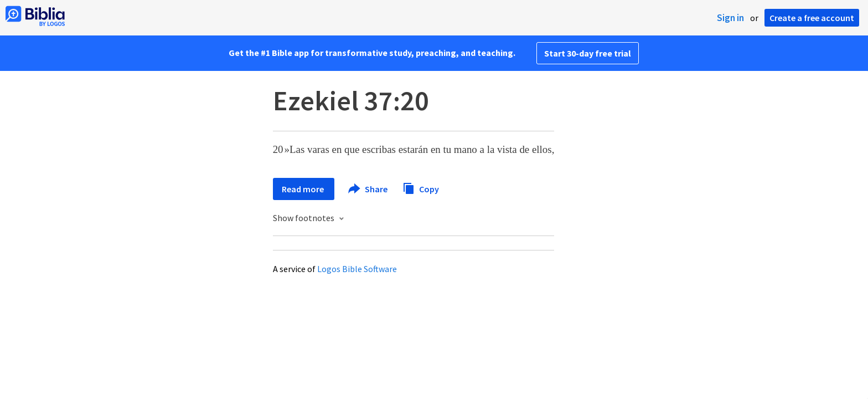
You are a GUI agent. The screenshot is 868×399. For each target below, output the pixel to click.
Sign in (730, 18)
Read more (304, 189)
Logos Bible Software (357, 269)
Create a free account (812, 18)
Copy (421, 188)
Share (368, 189)
